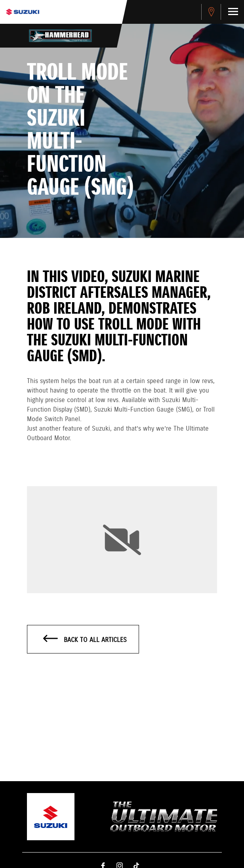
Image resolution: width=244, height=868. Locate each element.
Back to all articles (85, 640)
